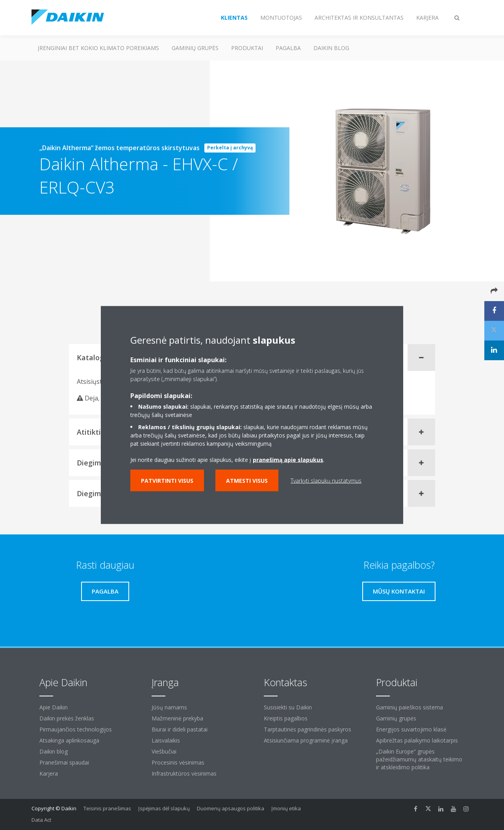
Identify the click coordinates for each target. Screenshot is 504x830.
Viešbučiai (164, 751)
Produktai (247, 48)
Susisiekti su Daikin (288, 707)
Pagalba (288, 48)
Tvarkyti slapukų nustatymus (326, 481)
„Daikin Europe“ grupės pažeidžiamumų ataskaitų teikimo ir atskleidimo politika (419, 759)
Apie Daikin (54, 707)
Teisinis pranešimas (107, 808)
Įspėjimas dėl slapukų (164, 808)
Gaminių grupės (195, 48)
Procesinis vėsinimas (178, 762)
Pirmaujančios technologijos (76, 729)
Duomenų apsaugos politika (231, 808)
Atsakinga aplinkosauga (69, 740)
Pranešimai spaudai (64, 762)
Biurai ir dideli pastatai (180, 729)
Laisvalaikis (166, 740)
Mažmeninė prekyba (177, 718)
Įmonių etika (286, 808)
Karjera (49, 773)
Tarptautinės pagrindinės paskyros (308, 729)
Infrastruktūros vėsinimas (184, 773)
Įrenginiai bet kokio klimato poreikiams (98, 48)
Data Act (41, 820)
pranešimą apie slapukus (288, 460)
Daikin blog (331, 48)
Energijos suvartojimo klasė (411, 729)
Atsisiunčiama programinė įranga (306, 740)
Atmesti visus (247, 481)
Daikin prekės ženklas (67, 718)
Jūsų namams (169, 707)
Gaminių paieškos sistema (409, 707)
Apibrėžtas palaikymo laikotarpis (417, 740)
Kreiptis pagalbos (286, 718)
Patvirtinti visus (167, 481)
